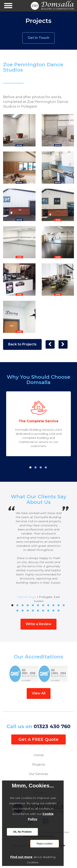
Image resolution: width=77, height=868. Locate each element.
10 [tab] (59, 605)
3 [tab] (41, 467)
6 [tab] (38, 605)
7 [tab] (43, 605)
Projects (39, 764)
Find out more (21, 857)
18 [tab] (48, 611)
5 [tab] (33, 605)
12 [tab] (17, 611)
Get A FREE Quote (38, 739)
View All (39, 693)
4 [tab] (46, 467)
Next (72, 674)
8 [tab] (48, 605)
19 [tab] (53, 611)
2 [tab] (36, 467)
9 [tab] (53, 605)
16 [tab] (38, 611)
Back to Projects (22, 344)
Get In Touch (38, 38)
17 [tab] (43, 611)
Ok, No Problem (22, 832)
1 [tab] (30, 467)
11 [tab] (64, 605)
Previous (5, 674)
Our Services (38, 774)
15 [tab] (33, 611)
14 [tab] (28, 611)
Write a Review (38, 624)
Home (39, 755)
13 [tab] (23, 611)
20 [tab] (59, 611)
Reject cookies (45, 844)
